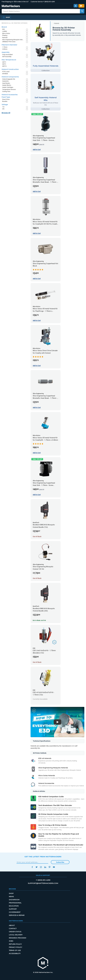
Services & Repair (17, 915)
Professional (15, 903)
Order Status (15, 932)
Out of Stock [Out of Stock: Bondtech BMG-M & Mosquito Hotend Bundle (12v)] (37, 537)
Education (14, 906)
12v (3, 107)
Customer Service (37, 2)
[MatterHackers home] (11, 6)
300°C (4, 64)
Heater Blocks (7, 85)
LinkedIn (45, 867)
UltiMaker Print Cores (9, 42)
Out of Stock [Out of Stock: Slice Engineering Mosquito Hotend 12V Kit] (37, 578)
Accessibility (15, 953)
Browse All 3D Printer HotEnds (14, 23)
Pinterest (49, 867)
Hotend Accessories (10, 95)
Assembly (6, 52)
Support (13, 909)
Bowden (5, 101)
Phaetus (5, 35)
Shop (11, 893)
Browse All (6, 113)
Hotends (57, 23)
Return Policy (15, 944)
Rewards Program (17, 938)
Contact (13, 929)
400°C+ (4, 66)
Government (15, 912)
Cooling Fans (6, 91)
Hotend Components (10, 77)
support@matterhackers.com (43, 883)
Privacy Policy (15, 947)
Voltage (5, 105)
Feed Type (6, 97)
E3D (3, 29)
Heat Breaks (6, 83)
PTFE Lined (6, 72)
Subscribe (60, 862)
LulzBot (5, 31)
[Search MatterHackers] (82, 11)
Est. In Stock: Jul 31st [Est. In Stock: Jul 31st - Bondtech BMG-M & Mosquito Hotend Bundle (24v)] (39, 620)
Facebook (32, 867)
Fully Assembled (7, 55)
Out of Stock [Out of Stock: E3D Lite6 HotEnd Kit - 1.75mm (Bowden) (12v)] (37, 662)
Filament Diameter (9, 45)
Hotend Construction (10, 69)
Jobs (11, 941)
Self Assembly (7, 57)
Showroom (14, 900)
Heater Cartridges (8, 87)
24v (3, 109)
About (12, 925)
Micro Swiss (6, 33)
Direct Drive (6, 99)
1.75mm (5, 47)
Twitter (36, 867)
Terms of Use (15, 950)
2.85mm (5, 49)
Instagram (41, 867)
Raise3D (5, 37)
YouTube (54, 867)
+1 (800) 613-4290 (49, 2)
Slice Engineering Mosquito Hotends (13, 40)
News (11, 897)
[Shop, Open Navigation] (6, 17)
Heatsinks (5, 81)
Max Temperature (9, 60)
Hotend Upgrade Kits (9, 79)
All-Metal (5, 74)
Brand (4, 27)
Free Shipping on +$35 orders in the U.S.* (15, 2)
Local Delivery (16, 935)
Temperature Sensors (9, 89)
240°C (4, 62)
